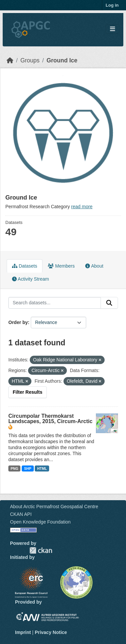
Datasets (25, 266)
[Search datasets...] (55, 303)
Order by (18, 322)
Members (61, 266)
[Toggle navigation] (112, 29)
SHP (28, 468)
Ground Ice (62, 60)
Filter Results (28, 392)
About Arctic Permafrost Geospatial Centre (54, 507)
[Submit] (109, 303)
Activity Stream (30, 279)
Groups (30, 60)
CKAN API (21, 514)
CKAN (41, 550)
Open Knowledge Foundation (40, 522)
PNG (15, 468)
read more (82, 207)
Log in (112, 5)
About (94, 266)
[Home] (10, 60)
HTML (42, 468)
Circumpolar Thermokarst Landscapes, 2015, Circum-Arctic (50, 419)
